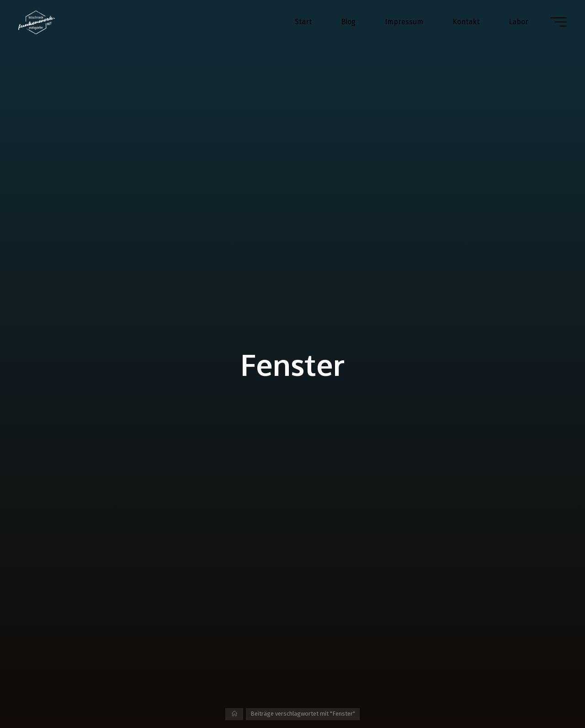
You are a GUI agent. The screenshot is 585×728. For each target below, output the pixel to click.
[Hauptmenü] (558, 22)
